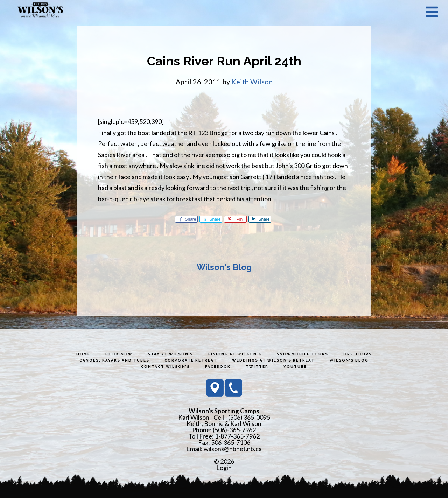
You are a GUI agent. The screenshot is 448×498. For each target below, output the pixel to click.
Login (224, 468)
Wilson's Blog (224, 267)
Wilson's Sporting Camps (40, 12)
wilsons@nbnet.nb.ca (233, 449)
